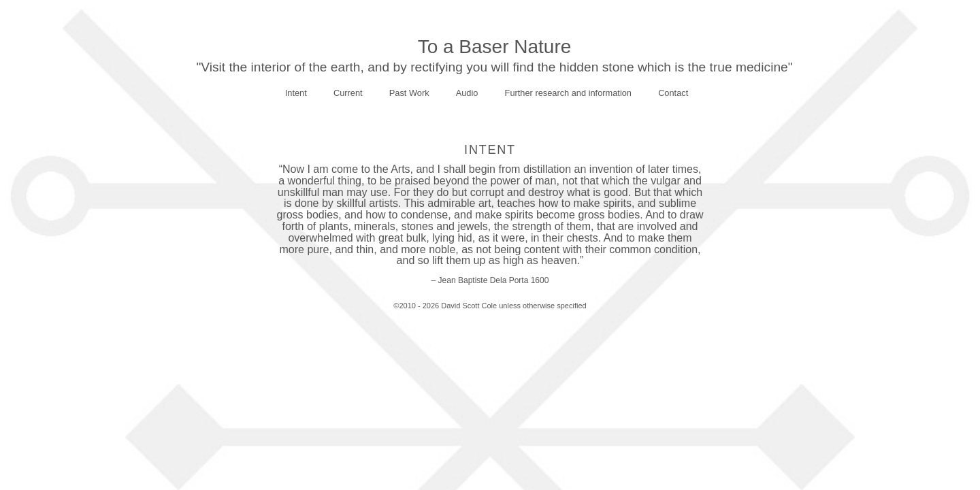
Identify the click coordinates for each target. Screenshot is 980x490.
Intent (296, 93)
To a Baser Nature (495, 47)
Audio (467, 93)
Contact (673, 93)
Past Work (409, 93)
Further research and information (568, 93)
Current (348, 93)
